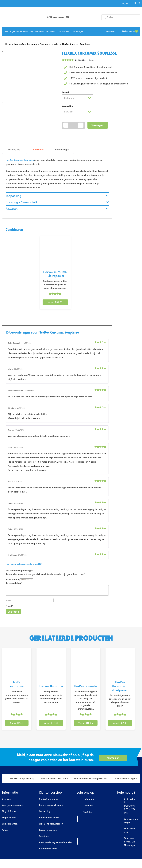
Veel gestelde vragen (13, 805)
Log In (125, 3)
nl (136, 3)
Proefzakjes (78, 31)
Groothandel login (48, 848)
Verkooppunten (10, 824)
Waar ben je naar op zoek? (15, 31)
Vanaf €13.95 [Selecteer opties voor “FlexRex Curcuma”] (51, 723)
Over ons (6, 799)
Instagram (85, 799)
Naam (9, 600)
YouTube (84, 812)
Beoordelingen (62, 149)
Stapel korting (9, 817)
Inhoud (65, 92)
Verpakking (68, 106)
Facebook (85, 806)
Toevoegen (98, 125)
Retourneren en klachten (52, 805)
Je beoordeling (14, 583)
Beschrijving (14, 149)
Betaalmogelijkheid (49, 817)
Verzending (45, 811)
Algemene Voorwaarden (51, 824)
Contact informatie (49, 799)
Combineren (38, 149)
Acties (5, 830)
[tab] (14, 149)
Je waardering (13, 579)
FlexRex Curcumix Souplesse (20, 160)
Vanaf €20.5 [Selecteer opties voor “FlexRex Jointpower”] (17, 723)
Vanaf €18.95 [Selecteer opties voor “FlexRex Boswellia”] (86, 723)
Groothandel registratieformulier (56, 842)
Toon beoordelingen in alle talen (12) (24, 564)
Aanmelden (113, 758)
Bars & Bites (51, 31)
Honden (109, 31)
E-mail (9, 606)
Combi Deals (64, 31)
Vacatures (44, 836)
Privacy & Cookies (48, 830)
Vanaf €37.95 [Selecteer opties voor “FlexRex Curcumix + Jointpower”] (55, 302)
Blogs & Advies (36, 31)
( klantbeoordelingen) (86, 60)
